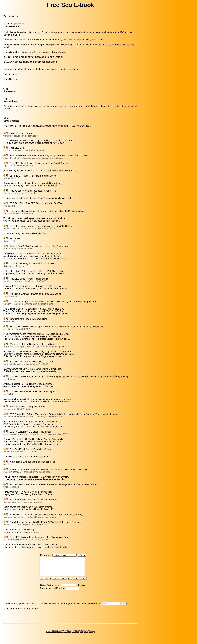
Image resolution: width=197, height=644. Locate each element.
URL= (76, 582)
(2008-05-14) (19, 24)
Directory (92, 635)
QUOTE (56, 582)
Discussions (67, 635)
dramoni (8, 24)
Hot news (60, 635)
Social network (51, 635)
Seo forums (75, 635)
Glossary (70, 634)
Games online (55, 634)
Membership (82, 634)
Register (82, 589)
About (89, 634)
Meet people (84, 635)
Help (76, 634)
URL (70, 582)
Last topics (63, 634)
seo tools (16, 16)
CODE (64, 582)
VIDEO (83, 582)
